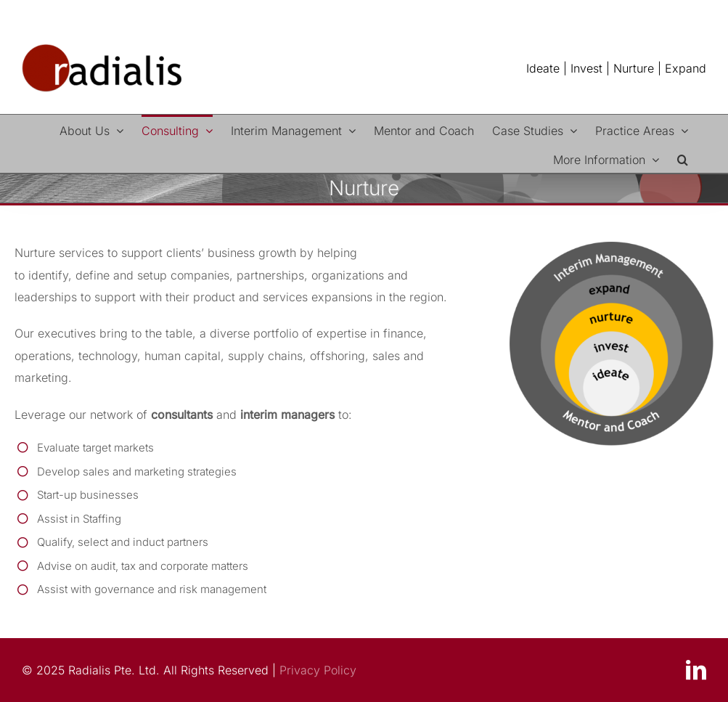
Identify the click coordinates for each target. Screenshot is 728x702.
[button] (683, 158)
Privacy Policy (316, 670)
